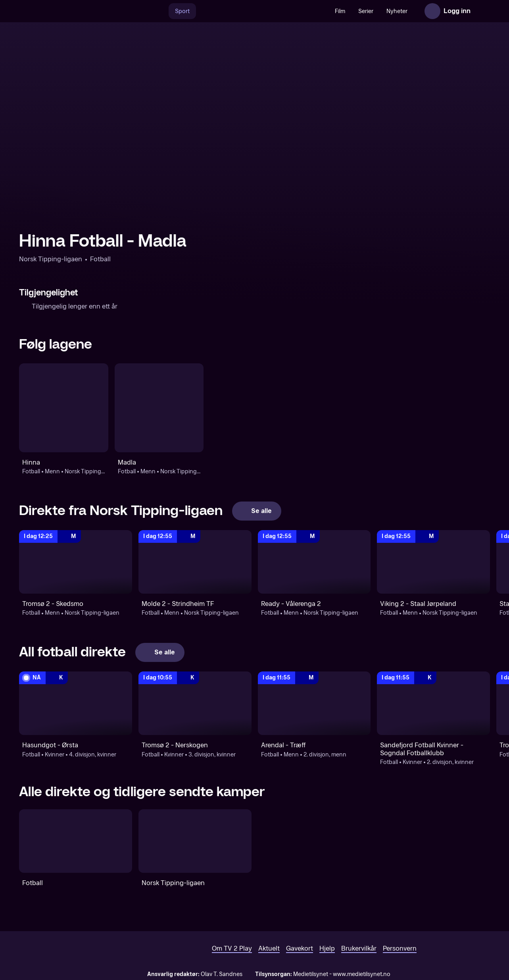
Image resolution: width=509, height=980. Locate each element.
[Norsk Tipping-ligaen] (195, 841)
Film (340, 11)
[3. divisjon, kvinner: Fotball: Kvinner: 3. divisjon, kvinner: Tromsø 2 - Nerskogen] (195, 703)
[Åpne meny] (482, 11)
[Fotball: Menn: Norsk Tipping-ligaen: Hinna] (64, 408)
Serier (366, 11)
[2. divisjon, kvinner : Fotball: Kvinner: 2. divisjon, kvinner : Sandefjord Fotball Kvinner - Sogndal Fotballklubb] (433, 703)
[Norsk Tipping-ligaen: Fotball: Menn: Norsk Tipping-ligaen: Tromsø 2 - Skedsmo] (76, 562)
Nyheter (397, 11)
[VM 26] (262, 11)
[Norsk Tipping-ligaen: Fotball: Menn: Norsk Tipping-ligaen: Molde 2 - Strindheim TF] (195, 562)
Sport (182, 11)
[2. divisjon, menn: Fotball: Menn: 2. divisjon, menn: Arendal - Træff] (314, 703)
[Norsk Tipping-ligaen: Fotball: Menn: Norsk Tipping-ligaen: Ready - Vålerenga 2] (314, 562)
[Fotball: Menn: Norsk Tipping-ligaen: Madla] (159, 408)
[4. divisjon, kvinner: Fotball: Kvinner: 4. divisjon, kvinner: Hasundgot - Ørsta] (76, 703)
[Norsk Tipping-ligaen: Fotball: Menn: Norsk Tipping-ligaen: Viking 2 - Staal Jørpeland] (433, 562)
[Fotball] (76, 841)
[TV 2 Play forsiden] (79, 11)
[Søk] (160, 11)
